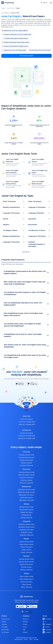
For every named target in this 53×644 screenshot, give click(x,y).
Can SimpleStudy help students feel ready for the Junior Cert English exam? (26, 356)
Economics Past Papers (27, 478)
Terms (25, 627)
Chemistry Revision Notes (27, 455)
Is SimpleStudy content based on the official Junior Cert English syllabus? (26, 272)
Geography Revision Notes (26, 524)
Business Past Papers (27, 564)
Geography (27, 521)
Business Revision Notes (26, 559)
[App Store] (21, 384)
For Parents (5, 630)
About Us (26, 619)
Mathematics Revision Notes (27, 490)
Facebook (47, 619)
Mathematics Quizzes (26, 498)
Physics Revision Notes (27, 542)
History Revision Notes (26, 576)
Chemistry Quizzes (26, 463)
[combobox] (46, 3)
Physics (26, 539)
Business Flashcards (26, 570)
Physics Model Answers (27, 544)
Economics (26, 469)
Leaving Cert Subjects (26, 433)
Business (27, 556)
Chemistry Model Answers (27, 457)
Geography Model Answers (26, 527)
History (27, 573)
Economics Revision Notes (26, 472)
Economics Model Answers (26, 475)
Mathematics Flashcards (27, 500)
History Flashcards (26, 587)
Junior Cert (10, 8)
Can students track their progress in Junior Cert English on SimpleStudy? (26, 293)
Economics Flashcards (26, 483)
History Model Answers (26, 579)
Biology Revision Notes (27, 507)
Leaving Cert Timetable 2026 (26, 438)
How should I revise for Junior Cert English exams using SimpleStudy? (26, 346)
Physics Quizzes (26, 550)
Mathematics (27, 487)
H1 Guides (5, 627)
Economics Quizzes (27, 480)
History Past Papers (27, 582)
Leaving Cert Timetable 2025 (27, 436)
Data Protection (18, 639)
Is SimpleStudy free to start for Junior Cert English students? (26, 335)
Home (3, 8)
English (18, 8)
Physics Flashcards (27, 552)
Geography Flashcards (26, 535)
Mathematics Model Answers (27, 492)
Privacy (25, 624)
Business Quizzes (27, 567)
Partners (25, 622)
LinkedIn (47, 632)
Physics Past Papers (26, 547)
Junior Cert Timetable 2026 (26, 424)
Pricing (4, 622)
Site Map (36, 639)
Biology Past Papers (26, 512)
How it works (6, 619)
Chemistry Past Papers (26, 460)
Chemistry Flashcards (27, 465)
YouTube (47, 630)
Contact (25, 632)
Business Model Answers (26, 562)
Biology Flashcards (27, 518)
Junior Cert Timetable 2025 (27, 422)
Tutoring (4, 624)
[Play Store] (32, 384)
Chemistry (26, 452)
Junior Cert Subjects (26, 419)
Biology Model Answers (27, 510)
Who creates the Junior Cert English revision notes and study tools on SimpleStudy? (26, 283)
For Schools (5, 632)
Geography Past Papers (27, 530)
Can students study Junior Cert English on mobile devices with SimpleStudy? (26, 325)
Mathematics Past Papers (26, 495)
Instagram (47, 624)
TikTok (46, 627)
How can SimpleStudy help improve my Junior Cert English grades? (26, 304)
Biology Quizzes (26, 515)
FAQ (24, 630)
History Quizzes (27, 584)
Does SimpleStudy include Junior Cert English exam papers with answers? (26, 314)
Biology (26, 504)
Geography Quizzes (27, 532)
